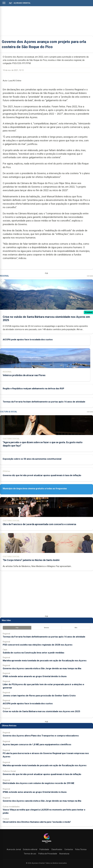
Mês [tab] (76, 628)
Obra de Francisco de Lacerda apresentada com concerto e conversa (39, 524)
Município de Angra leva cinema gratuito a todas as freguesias (35, 488)
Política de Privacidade (48, 854)
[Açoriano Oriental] (47, 843)
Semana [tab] (46, 628)
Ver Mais (90, 276)
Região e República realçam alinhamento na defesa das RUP (33, 388)
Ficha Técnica (81, 849)
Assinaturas (64, 854)
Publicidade (44, 849)
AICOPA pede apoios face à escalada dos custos (28, 339)
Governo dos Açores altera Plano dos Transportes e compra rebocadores (41, 736)
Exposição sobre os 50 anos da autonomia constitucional (32, 459)
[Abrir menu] (4, 3)
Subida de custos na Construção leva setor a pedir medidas (33, 653)
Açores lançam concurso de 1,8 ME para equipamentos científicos (37, 744)
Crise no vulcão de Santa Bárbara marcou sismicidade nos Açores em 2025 (41, 711)
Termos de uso (30, 854)
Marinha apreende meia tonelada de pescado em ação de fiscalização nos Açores (45, 661)
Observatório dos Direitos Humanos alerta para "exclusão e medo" (37, 822)
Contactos (69, 849)
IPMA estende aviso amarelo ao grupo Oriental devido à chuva (35, 676)
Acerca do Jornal (14, 849)
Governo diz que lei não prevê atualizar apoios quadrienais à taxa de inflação (42, 475)
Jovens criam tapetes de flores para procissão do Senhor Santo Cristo (39, 696)
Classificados (57, 849)
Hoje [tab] (17, 628)
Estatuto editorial (30, 849)
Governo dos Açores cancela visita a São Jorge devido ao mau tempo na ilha (42, 668)
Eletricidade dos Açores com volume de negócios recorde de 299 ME (39, 783)
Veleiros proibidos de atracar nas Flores (24, 375)
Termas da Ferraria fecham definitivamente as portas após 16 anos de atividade (44, 402)
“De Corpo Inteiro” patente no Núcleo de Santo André (31, 560)
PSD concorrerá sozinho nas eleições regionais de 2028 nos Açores (38, 645)
